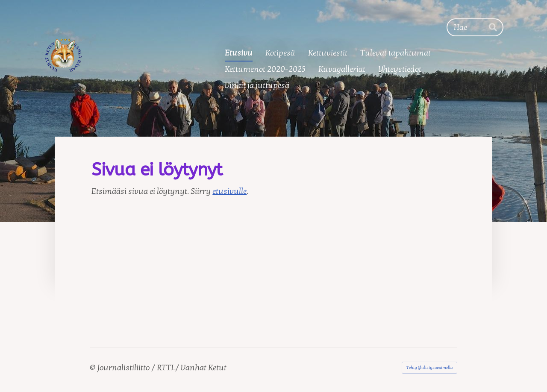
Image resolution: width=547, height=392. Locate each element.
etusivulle (229, 191)
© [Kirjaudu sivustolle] (93, 368)
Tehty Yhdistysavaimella (429, 368)
